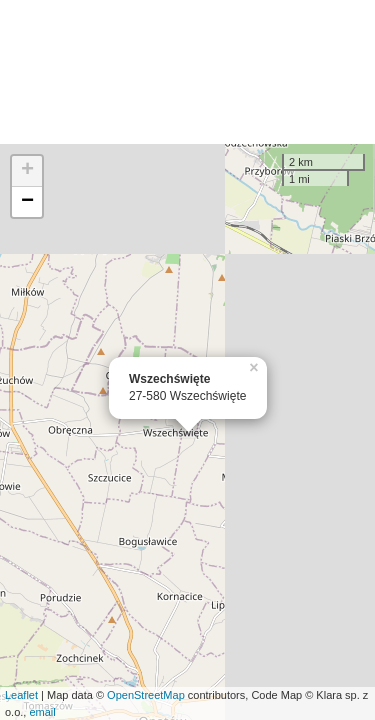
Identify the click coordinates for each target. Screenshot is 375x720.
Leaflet (21, 695)
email (42, 712)
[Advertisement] (187, 72)
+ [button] (27, 171)
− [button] (27, 202)
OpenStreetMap (146, 695)
